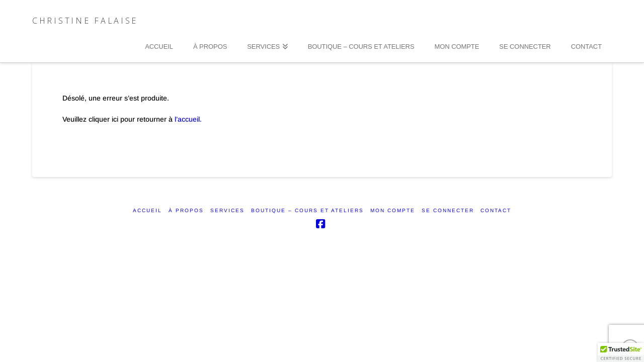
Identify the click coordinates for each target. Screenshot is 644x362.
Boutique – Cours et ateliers (307, 210)
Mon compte (393, 210)
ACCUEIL (147, 210)
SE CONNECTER (448, 210)
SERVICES (227, 210)
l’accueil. (188, 119)
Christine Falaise (85, 21)
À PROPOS (186, 210)
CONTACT (496, 210)
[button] (621, 352)
